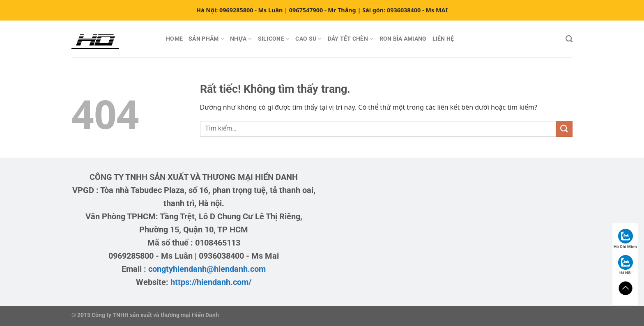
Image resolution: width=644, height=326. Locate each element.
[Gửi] (564, 129)
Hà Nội (626, 265)
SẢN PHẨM (206, 39)
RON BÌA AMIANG (403, 39)
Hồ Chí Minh (625, 239)
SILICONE (274, 39)
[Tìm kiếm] (569, 39)
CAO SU (308, 39)
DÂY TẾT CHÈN (351, 39)
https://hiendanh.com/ (211, 282)
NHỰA (241, 39)
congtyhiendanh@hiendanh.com (207, 269)
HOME (174, 39)
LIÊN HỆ (443, 39)
